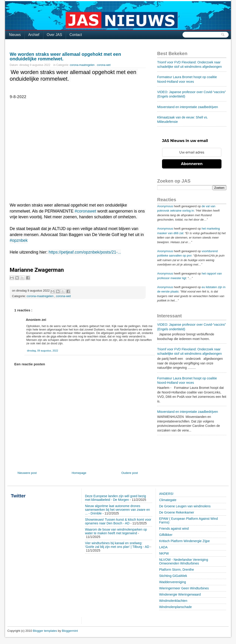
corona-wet (104, 65)
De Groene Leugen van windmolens (185, 506)
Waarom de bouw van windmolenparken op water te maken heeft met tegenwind (116, 531)
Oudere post (130, 473)
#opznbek (19, 240)
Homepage (79, 473)
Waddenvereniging (173, 582)
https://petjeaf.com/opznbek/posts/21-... (85, 252)
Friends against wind (174, 529)
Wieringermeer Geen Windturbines (184, 588)
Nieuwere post (27, 473)
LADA (164, 547)
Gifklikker (166, 535)
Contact (76, 35)
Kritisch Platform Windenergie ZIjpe (184, 541)
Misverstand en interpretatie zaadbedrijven (188, 107)
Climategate (168, 500)
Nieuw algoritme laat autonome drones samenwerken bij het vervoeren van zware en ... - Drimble (118, 510)
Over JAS (55, 35)
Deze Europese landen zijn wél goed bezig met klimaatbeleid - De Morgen (116, 498)
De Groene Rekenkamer (177, 512)
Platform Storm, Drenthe (177, 570)
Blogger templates (45, 631)
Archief (34, 35)
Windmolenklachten (173, 601)
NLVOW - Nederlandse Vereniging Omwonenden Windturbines (184, 561)
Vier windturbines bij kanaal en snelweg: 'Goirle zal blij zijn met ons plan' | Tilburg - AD (117, 545)
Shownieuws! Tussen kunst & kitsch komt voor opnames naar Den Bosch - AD (118, 521)
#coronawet (85, 211)
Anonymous (165, 206)
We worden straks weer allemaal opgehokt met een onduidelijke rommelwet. (65, 56)
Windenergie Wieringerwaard (180, 594)
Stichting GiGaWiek (173, 576)
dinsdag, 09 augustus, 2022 (43, 351)
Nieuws (15, 35)
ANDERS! (166, 494)
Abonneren (192, 164)
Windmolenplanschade (176, 607)
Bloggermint (70, 631)
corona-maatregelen (83, 65)
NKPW (164, 553)
